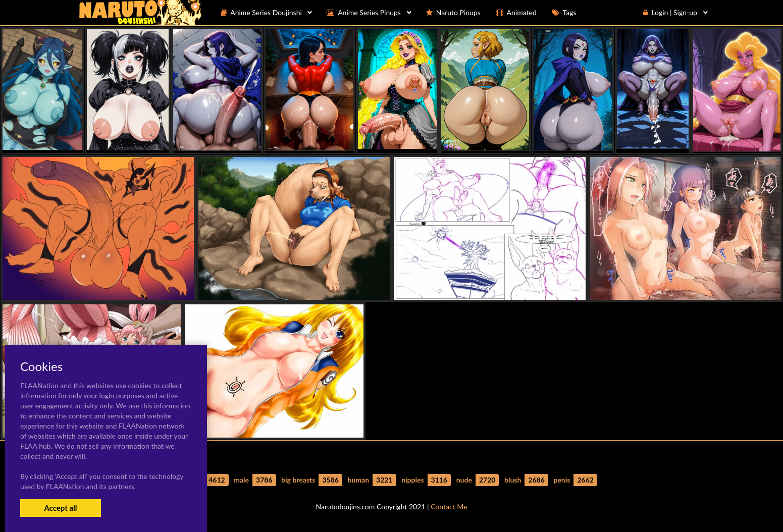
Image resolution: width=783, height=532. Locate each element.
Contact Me (449, 507)
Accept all (60, 508)
